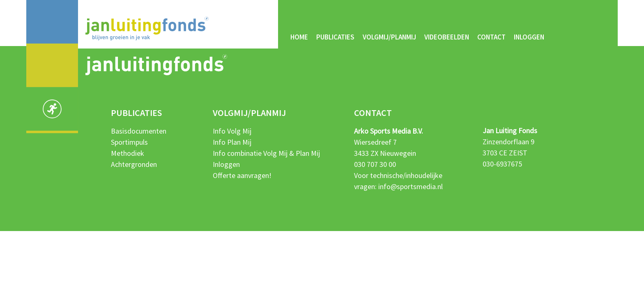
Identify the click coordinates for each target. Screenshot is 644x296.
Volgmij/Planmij (389, 37)
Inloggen (529, 37)
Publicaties (335, 37)
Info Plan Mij (232, 142)
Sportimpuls (129, 142)
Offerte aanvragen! (242, 175)
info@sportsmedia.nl (411, 186)
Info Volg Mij (232, 131)
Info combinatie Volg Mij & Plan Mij (266, 153)
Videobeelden (447, 37)
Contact (491, 37)
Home (299, 37)
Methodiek (128, 153)
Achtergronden (134, 164)
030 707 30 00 (375, 164)
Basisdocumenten (139, 131)
